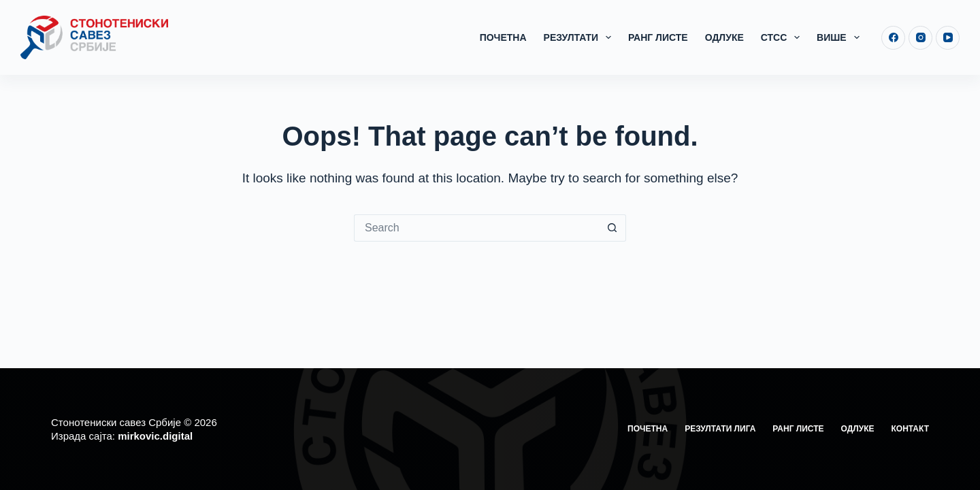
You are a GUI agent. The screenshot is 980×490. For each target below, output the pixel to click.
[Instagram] (920, 38)
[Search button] (612, 228)
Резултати (580, 37)
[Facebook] (893, 38)
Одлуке (724, 37)
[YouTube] (948, 38)
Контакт (910, 429)
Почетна (503, 37)
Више (840, 37)
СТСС (783, 37)
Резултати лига (720, 429)
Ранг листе (658, 37)
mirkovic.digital (155, 436)
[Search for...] (476, 228)
